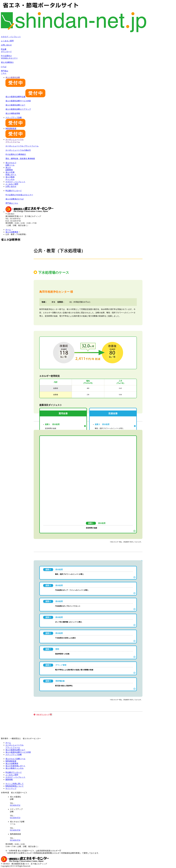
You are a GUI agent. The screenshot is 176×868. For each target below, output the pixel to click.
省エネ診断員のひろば (15, 199)
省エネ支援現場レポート (15, 766)
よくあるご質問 (7, 41)
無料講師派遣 (11, 761)
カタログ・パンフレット (11, 37)
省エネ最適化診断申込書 (25, 97)
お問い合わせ (6, 45)
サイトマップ (11, 788)
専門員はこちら (12, 203)
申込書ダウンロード (14, 191)
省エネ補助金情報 (13, 113)
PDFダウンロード (43, 715)
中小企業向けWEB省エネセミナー (19, 195)
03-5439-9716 (15, 840)
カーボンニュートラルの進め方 (18, 150)
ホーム (8, 230)
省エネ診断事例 (12, 232)
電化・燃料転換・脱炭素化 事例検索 (20, 159)
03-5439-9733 (15, 818)
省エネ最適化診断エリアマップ (18, 109)
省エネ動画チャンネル (15, 768)
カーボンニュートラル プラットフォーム (22, 146)
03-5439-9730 (15, 830)
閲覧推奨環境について (15, 786)
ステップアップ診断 (14, 755)
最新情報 (9, 779)
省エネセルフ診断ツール (15, 759)
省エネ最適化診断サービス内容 (18, 101)
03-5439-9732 (15, 805)
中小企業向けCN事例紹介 (16, 154)
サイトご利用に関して (15, 784)
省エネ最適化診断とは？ (15, 105)
